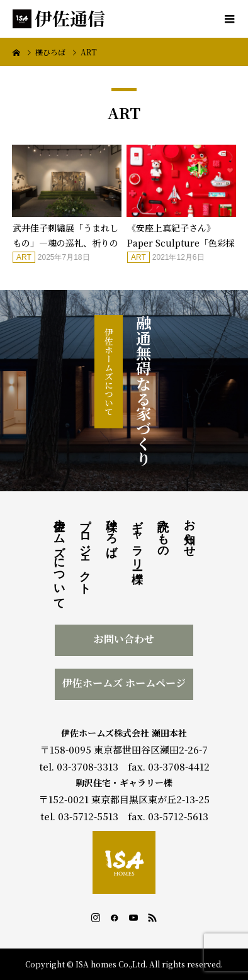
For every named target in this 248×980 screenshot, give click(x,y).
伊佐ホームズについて (109, 372)
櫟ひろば (111, 532)
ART (24, 257)
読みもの (163, 532)
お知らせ (189, 532)
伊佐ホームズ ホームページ (124, 683)
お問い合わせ (124, 639)
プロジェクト (85, 550)
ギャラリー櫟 (137, 538)
